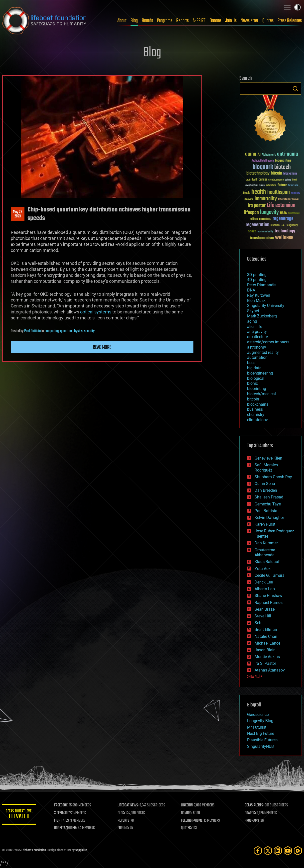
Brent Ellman (266, 629)
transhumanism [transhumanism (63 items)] (262, 238)
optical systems (96, 312)
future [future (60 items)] (282, 185)
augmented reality (263, 352)
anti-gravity (257, 332)
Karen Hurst (265, 524)
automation (257, 357)
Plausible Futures (262, 740)
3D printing (257, 275)
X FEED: (60, 813)
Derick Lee (264, 582)
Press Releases (290, 21)
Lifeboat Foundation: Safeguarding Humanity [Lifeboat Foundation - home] (45, 21)
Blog (134, 21)
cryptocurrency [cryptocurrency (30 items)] (276, 180)
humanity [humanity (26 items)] (296, 193)
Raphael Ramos (269, 603)
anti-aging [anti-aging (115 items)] (288, 154)
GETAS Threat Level (20, 815)
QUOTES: (187, 828)
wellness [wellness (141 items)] (284, 238)
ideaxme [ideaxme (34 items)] (249, 200)
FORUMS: (124, 828)
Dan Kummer (266, 543)
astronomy (257, 347)
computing (52, 331)
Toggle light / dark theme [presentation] (298, 7)
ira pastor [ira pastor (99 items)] (257, 206)
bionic (252, 383)
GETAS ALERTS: (254, 805)
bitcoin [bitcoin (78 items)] (276, 173)
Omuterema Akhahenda (265, 553)
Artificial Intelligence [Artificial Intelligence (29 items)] (263, 161)
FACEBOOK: (62, 805)
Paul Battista (32, 331)
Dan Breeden (266, 490)
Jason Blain (265, 650)
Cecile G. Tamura (270, 575)
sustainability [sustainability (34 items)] (265, 232)
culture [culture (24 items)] (288, 180)
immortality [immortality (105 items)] (266, 199)
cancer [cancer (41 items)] (263, 180)
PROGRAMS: (252, 821)
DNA (251, 290)
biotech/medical (261, 394)
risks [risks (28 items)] (283, 225)
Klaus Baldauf (267, 562)
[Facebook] (258, 851)
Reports (182, 21)
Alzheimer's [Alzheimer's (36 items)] (269, 155)
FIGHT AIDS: (63, 821)
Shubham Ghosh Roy (273, 477)
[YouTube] (288, 851)
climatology (257, 420)
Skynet (253, 311)
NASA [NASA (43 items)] (283, 213)
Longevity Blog (260, 721)
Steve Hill (263, 616)
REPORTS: (125, 821)
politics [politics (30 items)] (254, 219)
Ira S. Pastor (265, 663)
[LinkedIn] (278, 851)
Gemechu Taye (268, 504)
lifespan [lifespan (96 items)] (251, 213)
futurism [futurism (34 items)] (293, 186)
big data (254, 368)
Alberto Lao (265, 589)
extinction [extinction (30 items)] (271, 186)
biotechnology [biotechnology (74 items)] (258, 173)
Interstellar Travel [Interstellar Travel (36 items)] (289, 200)
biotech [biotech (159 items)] (283, 167)
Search (295, 89)
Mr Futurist (257, 727)
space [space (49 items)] (252, 231)
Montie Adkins (267, 657)
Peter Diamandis (262, 285)
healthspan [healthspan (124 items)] (279, 192)
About (122, 21)
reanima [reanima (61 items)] (265, 219)
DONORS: (187, 813)
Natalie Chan (266, 636)
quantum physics (71, 331)
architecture (257, 337)
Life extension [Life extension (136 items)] (281, 205)
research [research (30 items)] (275, 226)
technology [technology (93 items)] (285, 231)
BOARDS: (250, 813)
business (255, 409)
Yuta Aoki (263, 569)
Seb (258, 623)
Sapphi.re (81, 850)
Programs (165, 21)
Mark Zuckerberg (262, 316)
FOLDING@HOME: (193, 821)
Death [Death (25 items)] (295, 180)
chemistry (256, 415)
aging (252, 321)
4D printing (257, 280)
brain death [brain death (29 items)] (252, 180)
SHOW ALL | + (255, 677)
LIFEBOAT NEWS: (129, 805)
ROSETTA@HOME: (67, 828)
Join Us (231, 21)
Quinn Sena (265, 484)
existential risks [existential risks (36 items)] (255, 186)
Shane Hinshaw (268, 596)
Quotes (268, 21)
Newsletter (249, 21)
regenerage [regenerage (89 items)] (283, 219)
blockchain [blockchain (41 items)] (290, 174)
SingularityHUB (260, 746)
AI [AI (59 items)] (259, 155)
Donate (215, 21)
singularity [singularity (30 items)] (292, 226)
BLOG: (122, 813)
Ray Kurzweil (258, 295)
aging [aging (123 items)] (251, 154)
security (89, 331)
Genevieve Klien (268, 458)
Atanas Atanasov (270, 670)
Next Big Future (261, 733)
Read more (102, 347)
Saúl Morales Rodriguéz (266, 468)
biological (256, 378)
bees (251, 363)
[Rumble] (298, 851)
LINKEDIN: (188, 805)
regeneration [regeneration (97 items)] (257, 225)
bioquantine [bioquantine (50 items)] (283, 160)
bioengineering (260, 373)
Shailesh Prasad (269, 497)
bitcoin (253, 399)
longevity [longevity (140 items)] (269, 212)
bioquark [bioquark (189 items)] (263, 167)
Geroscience (258, 715)
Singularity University (266, 306)
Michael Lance (267, 643)
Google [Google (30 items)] (247, 193)
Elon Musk (256, 301)
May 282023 (18, 214)
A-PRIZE (199, 21)
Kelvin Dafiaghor (269, 518)
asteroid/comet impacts (268, 342)
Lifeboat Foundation (34, 850)
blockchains (258, 404)
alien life (255, 327)
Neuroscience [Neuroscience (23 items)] (294, 214)
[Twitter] (268, 851)
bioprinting (257, 389)
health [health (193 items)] (259, 192)
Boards (147, 21)
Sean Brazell (266, 609)
